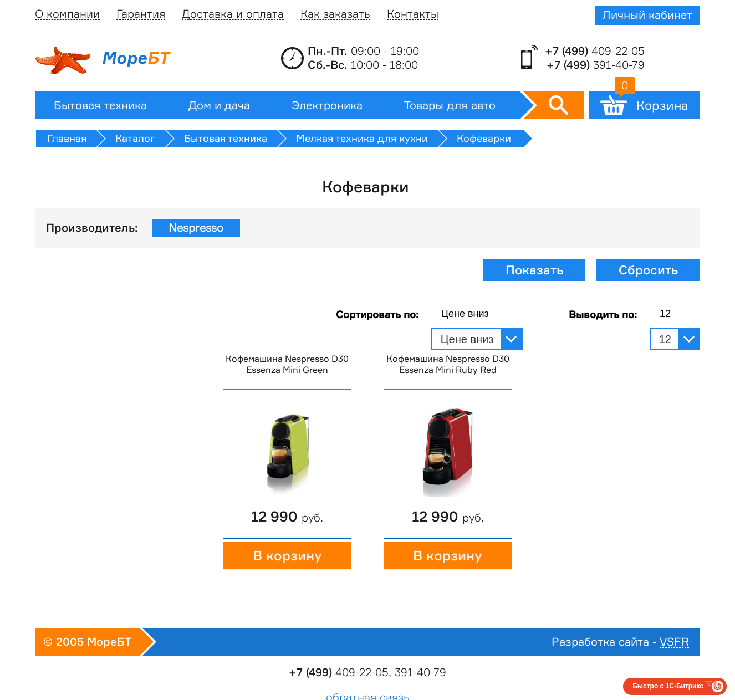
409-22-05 (595, 51)
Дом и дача (219, 105)
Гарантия (141, 14)
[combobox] (477, 314)
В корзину (287, 556)
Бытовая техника (100, 105)
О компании (67, 14)
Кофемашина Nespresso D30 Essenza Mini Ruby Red (448, 364)
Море (102, 60)
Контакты (413, 14)
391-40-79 (596, 65)
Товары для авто (450, 105)
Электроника (327, 105)
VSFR (674, 642)
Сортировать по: (377, 314)
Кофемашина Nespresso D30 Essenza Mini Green (287, 364)
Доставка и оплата (233, 14)
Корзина (651, 102)
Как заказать (335, 14)
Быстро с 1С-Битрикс (668, 686)
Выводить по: (603, 314)
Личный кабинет (647, 15)
